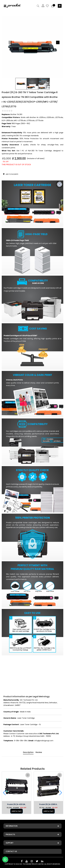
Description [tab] (28, 752)
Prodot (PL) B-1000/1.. (10, 804)
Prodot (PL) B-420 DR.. (41, 804)
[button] (58, 42)
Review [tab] (39, 752)
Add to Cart (10, 811)
